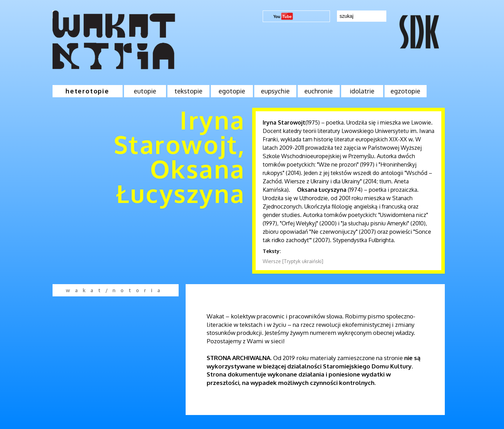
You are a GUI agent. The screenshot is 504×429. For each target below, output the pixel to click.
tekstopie (188, 91)
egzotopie (405, 91)
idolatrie (362, 91)
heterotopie (87, 91)
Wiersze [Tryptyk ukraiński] (293, 261)
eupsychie (275, 91)
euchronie (319, 91)
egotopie (232, 91)
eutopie (145, 91)
